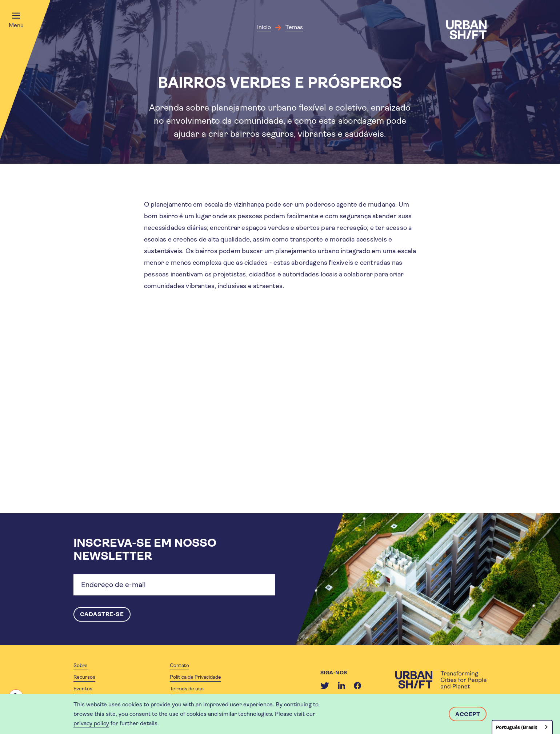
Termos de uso (187, 689)
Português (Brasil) (517, 727)
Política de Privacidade (195, 677)
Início (264, 27)
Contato (179, 665)
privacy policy (91, 723)
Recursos (84, 677)
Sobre (81, 665)
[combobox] (522, 727)
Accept (468, 714)
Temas (294, 27)
